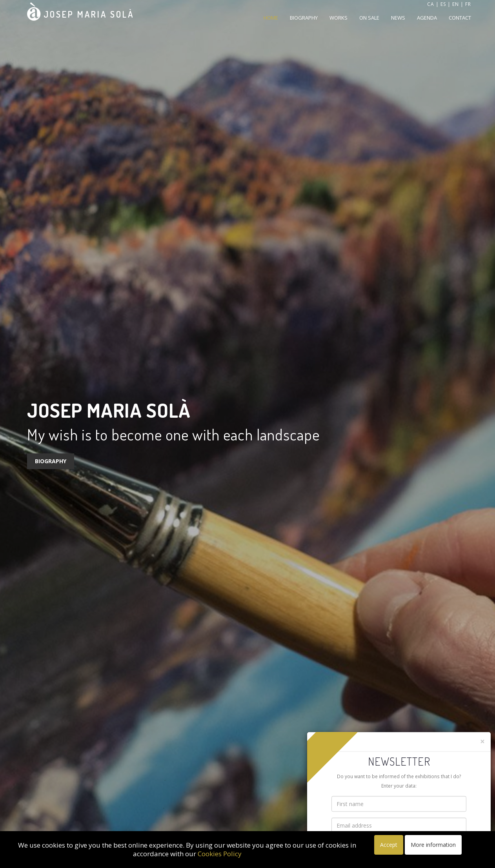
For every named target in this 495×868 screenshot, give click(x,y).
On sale (369, 18)
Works (338, 18)
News (398, 18)
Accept (389, 845)
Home (271, 18)
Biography (304, 18)
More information (433, 845)
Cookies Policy (220, 854)
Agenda (427, 18)
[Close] (482, 741)
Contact (460, 18)
